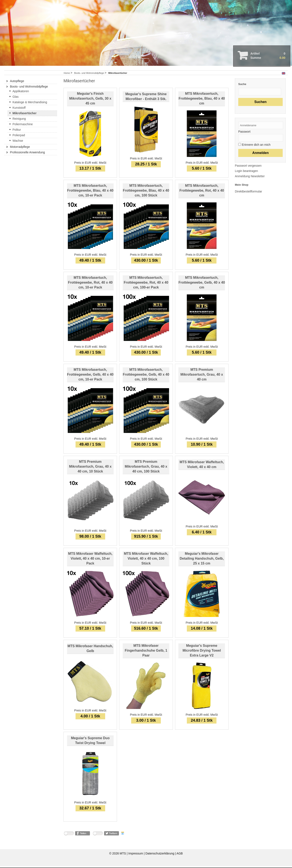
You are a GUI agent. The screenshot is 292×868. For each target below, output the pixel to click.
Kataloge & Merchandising (30, 104)
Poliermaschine (23, 126)
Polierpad (19, 137)
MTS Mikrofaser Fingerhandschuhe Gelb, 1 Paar (146, 652)
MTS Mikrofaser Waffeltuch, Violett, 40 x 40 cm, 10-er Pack (90, 560)
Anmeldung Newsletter (250, 178)
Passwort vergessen (248, 168)
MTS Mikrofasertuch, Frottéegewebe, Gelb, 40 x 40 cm (202, 284)
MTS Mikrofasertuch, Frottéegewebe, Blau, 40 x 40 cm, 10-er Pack (90, 192)
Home (67, 75)
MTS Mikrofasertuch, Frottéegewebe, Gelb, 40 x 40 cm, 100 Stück (146, 376)
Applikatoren (21, 93)
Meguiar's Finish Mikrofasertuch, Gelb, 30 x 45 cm (90, 100)
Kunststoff (19, 110)
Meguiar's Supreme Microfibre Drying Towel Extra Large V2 (202, 652)
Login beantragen (246, 173)
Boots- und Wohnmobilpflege (89, 75)
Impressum (136, 855)
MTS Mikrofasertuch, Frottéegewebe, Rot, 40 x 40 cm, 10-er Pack (90, 284)
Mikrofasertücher (25, 115)
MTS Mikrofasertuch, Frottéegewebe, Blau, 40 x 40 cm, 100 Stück (146, 192)
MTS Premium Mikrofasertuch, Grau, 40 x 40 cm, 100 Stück (146, 468)
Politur (17, 132)
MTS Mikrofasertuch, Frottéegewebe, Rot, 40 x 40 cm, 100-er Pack (146, 284)
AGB (180, 855)
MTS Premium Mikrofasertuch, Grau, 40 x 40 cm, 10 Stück (90, 468)
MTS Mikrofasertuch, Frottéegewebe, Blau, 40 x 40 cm (202, 100)
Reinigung (19, 121)
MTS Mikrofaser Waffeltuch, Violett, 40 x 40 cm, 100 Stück (146, 560)
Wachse (18, 143)
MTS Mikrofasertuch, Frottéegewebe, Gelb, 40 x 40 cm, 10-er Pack (90, 376)
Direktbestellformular (248, 193)
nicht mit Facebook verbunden (69, 836)
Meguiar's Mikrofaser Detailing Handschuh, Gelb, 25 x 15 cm (202, 560)
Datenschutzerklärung (160, 855)
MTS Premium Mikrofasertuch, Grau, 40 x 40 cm (202, 376)
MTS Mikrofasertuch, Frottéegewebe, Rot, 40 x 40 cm (202, 192)
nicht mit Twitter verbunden (98, 836)
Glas (16, 99)
